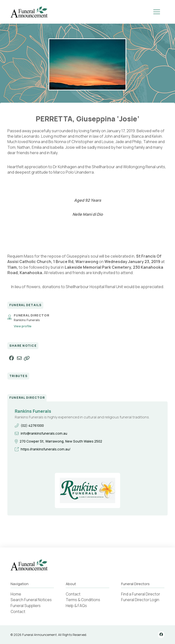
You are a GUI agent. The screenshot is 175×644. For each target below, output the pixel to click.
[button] (157, 12)
